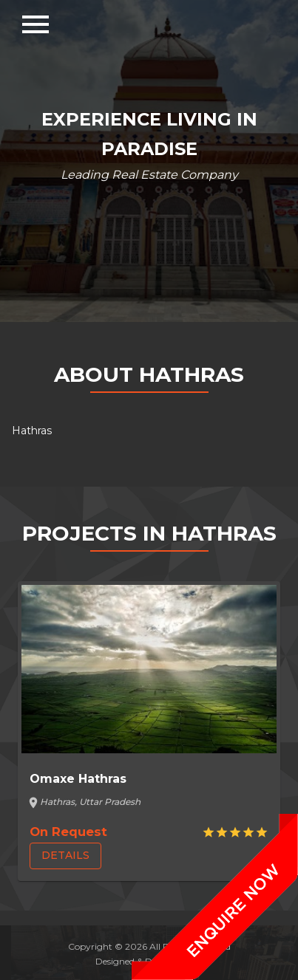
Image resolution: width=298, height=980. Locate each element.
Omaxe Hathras (78, 779)
